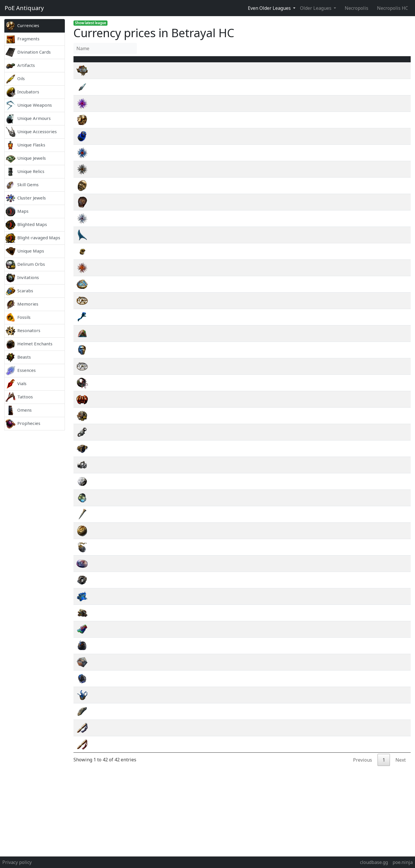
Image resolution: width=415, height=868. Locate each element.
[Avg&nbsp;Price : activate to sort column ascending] (324, 63)
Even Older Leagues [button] (270, 8)
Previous (363, 767)
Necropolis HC (393, 8)
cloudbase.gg (374, 862)
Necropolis (356, 8)
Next (401, 767)
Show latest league (90, 23)
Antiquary (24, 8)
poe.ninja (403, 862)
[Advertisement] (35, 517)
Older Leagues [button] (316, 8)
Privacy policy (17, 862)
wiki (370, 78)
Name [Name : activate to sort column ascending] (110, 63)
